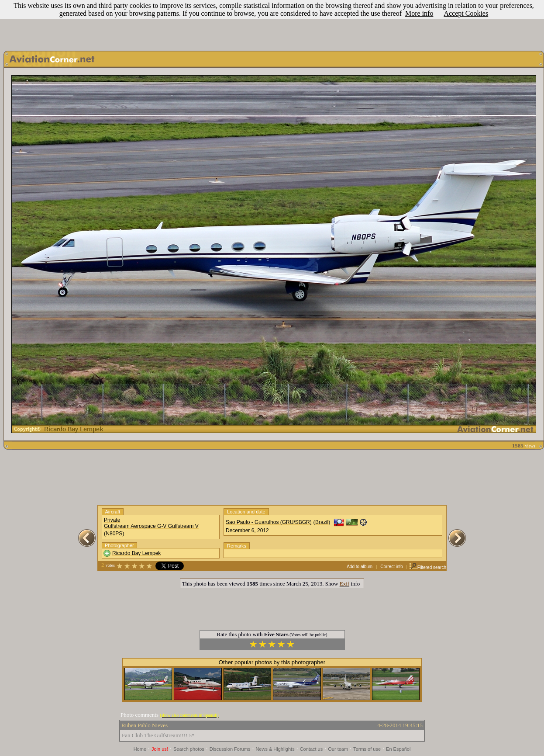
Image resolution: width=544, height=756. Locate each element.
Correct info (392, 567)
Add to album (360, 567)
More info (419, 13)
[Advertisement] (272, 23)
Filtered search (428, 567)
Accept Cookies (466, 13)
